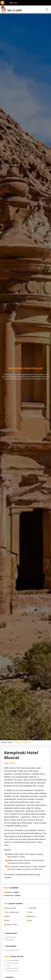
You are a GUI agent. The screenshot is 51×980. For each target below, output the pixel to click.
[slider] (10, 763)
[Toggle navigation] (47, 9)
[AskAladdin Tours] (12, 9)
